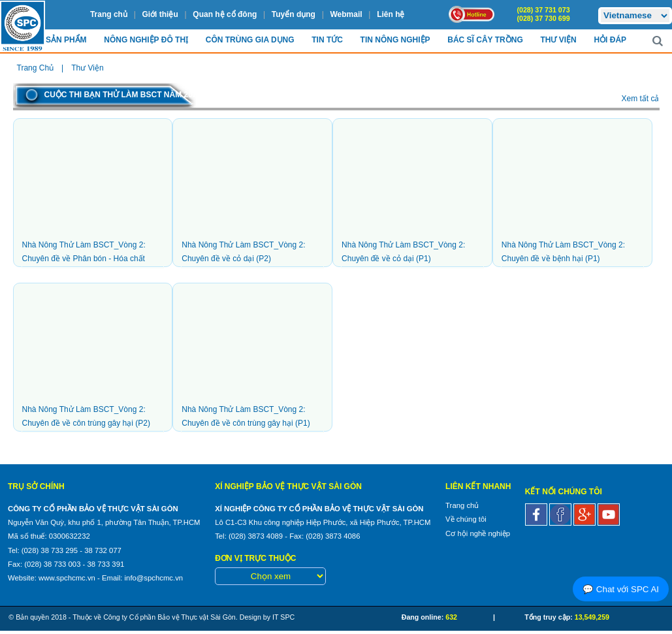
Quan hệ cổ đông (225, 14)
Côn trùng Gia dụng (250, 40)
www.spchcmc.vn (67, 578)
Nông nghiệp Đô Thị (146, 40)
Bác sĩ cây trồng (485, 40)
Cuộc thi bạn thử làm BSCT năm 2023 (123, 95)
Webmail (346, 14)
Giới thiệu (160, 14)
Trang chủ (109, 14)
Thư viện (558, 40)
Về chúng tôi (466, 519)
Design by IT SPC (267, 617)
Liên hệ (391, 14)
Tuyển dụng (294, 14)
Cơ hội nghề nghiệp (478, 533)
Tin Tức (327, 40)
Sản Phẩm (66, 40)
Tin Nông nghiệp (395, 40)
